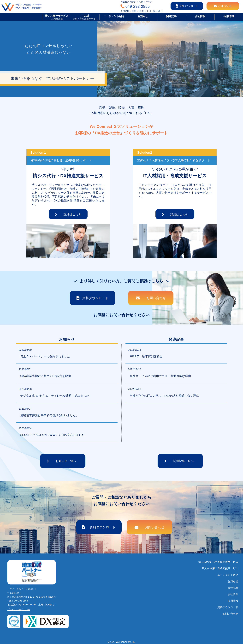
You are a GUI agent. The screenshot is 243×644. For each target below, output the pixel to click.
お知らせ (233, 581)
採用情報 (233, 601)
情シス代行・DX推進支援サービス (218, 562)
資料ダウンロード (228, 607)
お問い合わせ (230, 614)
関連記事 (233, 588)
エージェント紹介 (228, 575)
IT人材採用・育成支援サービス (220, 568)
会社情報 (233, 594)
